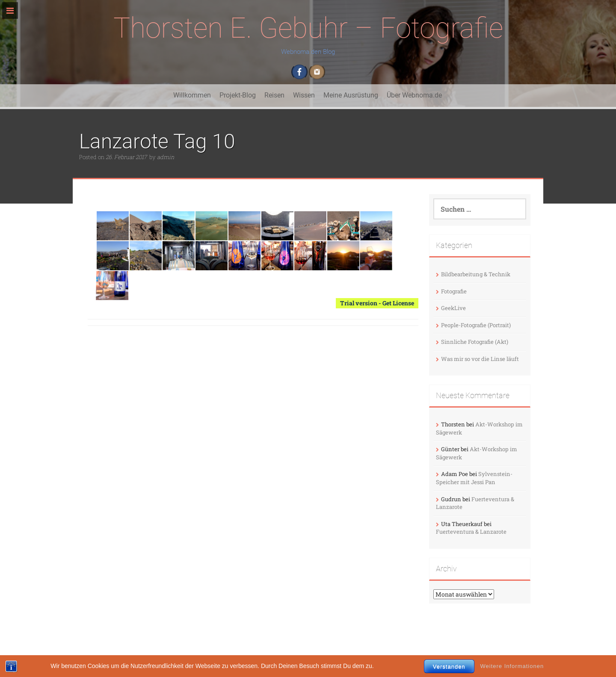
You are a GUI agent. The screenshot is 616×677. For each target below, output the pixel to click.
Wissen (304, 95)
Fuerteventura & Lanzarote (471, 532)
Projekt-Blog (238, 95)
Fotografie (454, 291)
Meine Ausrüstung (351, 95)
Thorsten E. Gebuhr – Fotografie (308, 28)
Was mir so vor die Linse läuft (480, 359)
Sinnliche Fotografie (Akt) (475, 342)
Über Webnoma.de (414, 95)
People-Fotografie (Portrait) (476, 325)
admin (166, 157)
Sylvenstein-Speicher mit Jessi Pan (474, 478)
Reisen (274, 95)
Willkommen (192, 95)
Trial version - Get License (377, 303)
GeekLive (453, 308)
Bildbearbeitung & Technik (476, 274)
